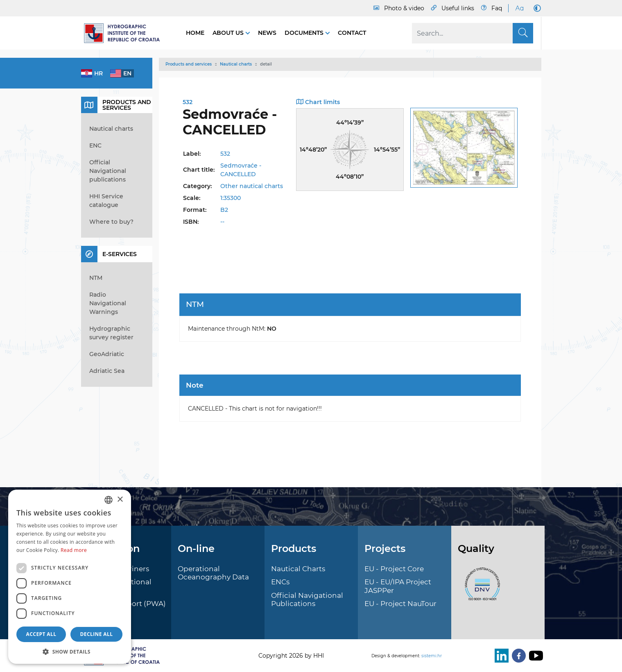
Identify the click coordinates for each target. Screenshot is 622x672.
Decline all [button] (97, 634)
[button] (70, 652)
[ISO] (480, 588)
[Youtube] (534, 656)
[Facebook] (517, 656)
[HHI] (125, 33)
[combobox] (109, 500)
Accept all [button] (41, 634)
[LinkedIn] (500, 656)
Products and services (189, 64)
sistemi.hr (432, 656)
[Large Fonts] (519, 8)
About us (229, 33)
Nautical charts (236, 64)
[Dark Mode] (536, 8)
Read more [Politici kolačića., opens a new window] (74, 550)
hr (98, 73)
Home (195, 33)
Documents (305, 33)
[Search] (473, 33)
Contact (352, 33)
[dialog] (70, 577)
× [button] (120, 500)
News (267, 33)
